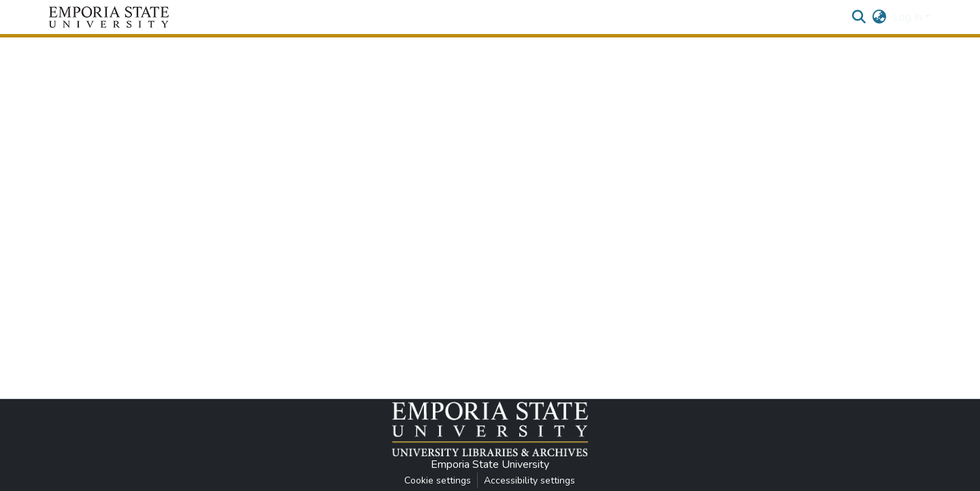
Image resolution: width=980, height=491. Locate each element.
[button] (109, 17)
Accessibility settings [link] (529, 480)
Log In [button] (909, 17)
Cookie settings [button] (438, 480)
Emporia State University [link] (490, 464)
